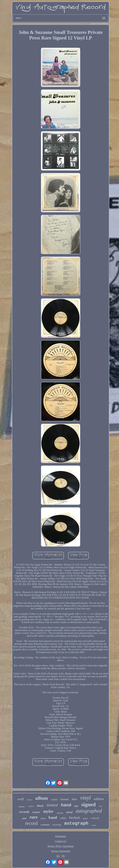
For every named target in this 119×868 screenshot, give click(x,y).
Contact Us (61, 841)
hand (66, 805)
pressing (57, 825)
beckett (75, 818)
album (42, 798)
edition (99, 799)
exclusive (45, 825)
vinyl (85, 798)
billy (76, 806)
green (85, 818)
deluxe (30, 800)
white (63, 818)
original (31, 806)
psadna (94, 825)
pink (24, 818)
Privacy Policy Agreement (61, 846)
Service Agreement (61, 851)
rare (34, 817)
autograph (76, 824)
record (31, 823)
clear (101, 806)
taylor (48, 811)
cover (36, 812)
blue (74, 799)
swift (21, 799)
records (24, 812)
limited (52, 805)
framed (64, 799)
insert (43, 818)
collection (60, 813)
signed (89, 804)
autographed (89, 811)
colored (95, 818)
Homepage (61, 836)
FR (63, 856)
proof (70, 812)
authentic (22, 807)
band (53, 817)
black (40, 806)
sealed (54, 800)
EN (58, 856)
